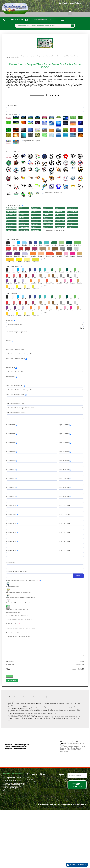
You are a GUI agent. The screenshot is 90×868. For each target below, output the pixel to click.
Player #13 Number (65, 532)
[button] (70, 12)
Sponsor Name (12, 563)
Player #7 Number (65, 479)
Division (10, 341)
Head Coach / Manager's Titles (15, 350)
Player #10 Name (12, 506)
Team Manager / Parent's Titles (15, 404)
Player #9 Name (12, 497)
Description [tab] (13, 697)
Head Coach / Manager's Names (16, 359)
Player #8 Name (12, 488)
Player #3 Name (12, 443)
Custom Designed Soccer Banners (42, 56)
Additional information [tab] (28, 697)
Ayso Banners (68, 747)
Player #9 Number (65, 497)
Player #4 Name (12, 452)
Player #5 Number (65, 461)
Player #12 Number (65, 524)
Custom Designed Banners (24, 56)
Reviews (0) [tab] (43, 697)
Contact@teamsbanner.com (41, 19)
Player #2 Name (12, 434)
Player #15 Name (12, 550)
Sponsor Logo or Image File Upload (17, 572)
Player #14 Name (12, 541)
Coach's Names (12, 377)
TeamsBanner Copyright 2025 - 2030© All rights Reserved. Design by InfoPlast (62, 804)
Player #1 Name (12, 425)
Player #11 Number (65, 515)
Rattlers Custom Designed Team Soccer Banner (72, 747)
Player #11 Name (12, 515)
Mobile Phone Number (13, 624)
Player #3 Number (65, 443)
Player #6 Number (65, 470)
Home (8, 56)
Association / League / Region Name (18, 332)
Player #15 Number (65, 550)
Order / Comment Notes (13, 633)
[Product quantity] (9, 676)
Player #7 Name (12, 479)
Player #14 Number (65, 541)
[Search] (72, 26)
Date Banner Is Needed (13, 613)
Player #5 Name (12, 461)
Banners (13, 56)
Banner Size (11, 320)
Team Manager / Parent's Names (16, 413)
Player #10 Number (65, 506)
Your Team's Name (13, 105)
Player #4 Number (65, 452)
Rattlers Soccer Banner (68, 750)
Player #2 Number (65, 434)
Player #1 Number (65, 425)
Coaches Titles (11, 368)
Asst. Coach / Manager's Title (16, 386)
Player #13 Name (12, 532)
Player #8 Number (65, 488)
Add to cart (12, 680)
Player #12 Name (12, 524)
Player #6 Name (12, 470)
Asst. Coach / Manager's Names (16, 395)
